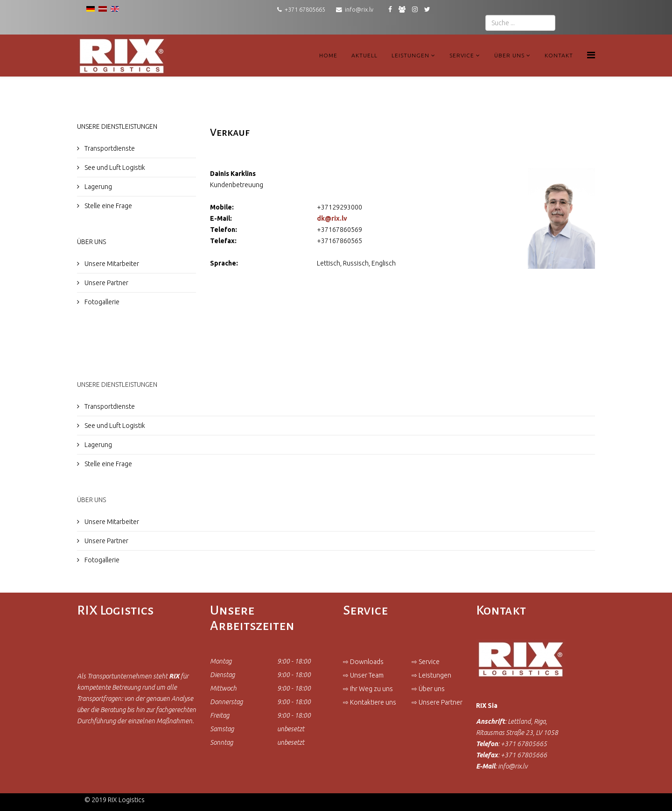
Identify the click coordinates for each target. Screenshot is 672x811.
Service (462, 55)
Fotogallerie (101, 302)
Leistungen (410, 55)
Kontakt (559, 55)
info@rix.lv (359, 9)
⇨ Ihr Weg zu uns (368, 689)
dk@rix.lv (332, 218)
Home (328, 55)
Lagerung (98, 187)
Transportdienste (109, 148)
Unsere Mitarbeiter (111, 264)
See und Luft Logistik (114, 168)
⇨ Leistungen (431, 675)
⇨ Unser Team (363, 675)
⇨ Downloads (363, 662)
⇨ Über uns (428, 689)
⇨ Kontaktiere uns (370, 702)
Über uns (509, 55)
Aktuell (364, 55)
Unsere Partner (106, 283)
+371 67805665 (305, 9)
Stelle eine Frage (108, 206)
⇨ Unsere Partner (437, 702)
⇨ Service (426, 662)
